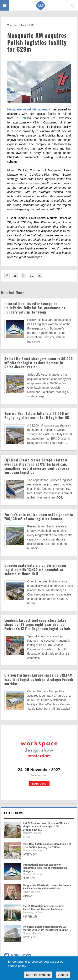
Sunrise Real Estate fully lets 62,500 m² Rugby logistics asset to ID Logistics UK (37, 415)
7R (24, 118)
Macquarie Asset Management (29, 109)
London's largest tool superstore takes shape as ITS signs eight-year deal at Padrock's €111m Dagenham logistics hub (37, 624)
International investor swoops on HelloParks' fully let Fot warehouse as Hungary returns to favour (35, 308)
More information (38, 975)
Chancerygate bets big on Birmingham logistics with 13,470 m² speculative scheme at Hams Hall (35, 569)
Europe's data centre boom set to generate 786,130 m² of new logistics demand (39, 517)
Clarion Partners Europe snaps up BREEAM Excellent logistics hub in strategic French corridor (39, 679)
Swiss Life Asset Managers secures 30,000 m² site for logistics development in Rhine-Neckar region (39, 363)
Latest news (14, 813)
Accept (63, 975)
